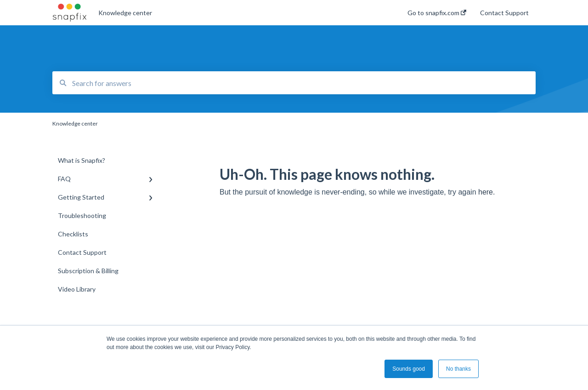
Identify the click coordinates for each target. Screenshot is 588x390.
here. (486, 192)
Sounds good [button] (409, 369)
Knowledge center (125, 13)
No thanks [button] (458, 369)
